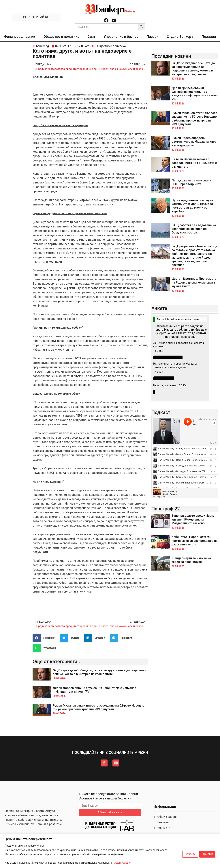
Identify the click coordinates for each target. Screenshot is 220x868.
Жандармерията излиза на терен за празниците (191, 560)
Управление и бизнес (121, 37)
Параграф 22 (166, 509)
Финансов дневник (20, 37)
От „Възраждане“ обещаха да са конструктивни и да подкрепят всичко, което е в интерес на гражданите (99, 672)
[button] (45, 638)
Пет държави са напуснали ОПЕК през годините (191, 182)
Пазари (152, 37)
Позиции (209, 37)
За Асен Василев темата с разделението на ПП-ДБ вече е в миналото (194, 163)
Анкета (159, 308)
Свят (92, 37)
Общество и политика (61, 37)
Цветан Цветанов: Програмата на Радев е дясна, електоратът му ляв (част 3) (194, 282)
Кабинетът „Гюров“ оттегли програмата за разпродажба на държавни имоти (194, 541)
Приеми (207, 854)
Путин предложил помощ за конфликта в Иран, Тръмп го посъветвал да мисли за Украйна (192, 206)
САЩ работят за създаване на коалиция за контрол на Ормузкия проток (194, 229)
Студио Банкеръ (180, 37)
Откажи (190, 854)
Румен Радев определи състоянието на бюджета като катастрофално (194, 142)
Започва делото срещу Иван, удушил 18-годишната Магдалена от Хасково (193, 519)
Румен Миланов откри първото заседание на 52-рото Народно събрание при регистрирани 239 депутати (98, 707)
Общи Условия (123, 863)
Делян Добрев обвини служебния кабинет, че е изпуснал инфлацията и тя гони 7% (195, 94)
